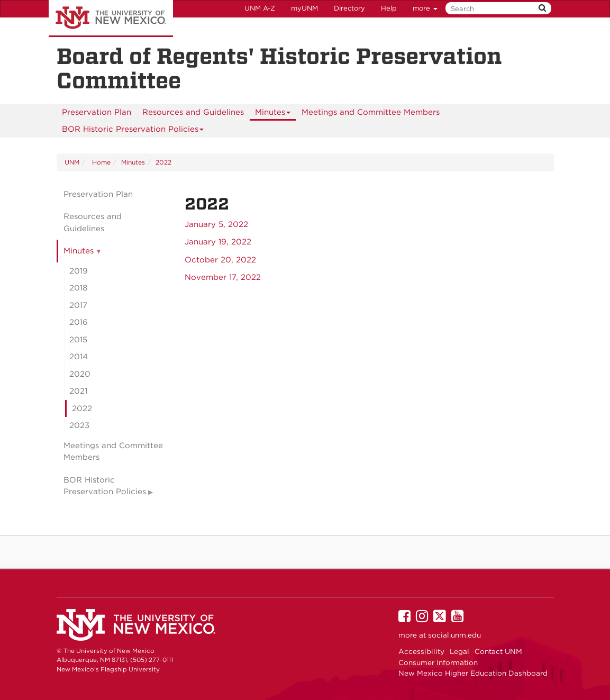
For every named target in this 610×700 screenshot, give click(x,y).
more (425, 8)
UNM (72, 162)
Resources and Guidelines (193, 112)
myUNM (304, 8)
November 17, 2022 (223, 277)
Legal (459, 651)
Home (100, 162)
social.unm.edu (454, 635)
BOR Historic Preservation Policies (133, 131)
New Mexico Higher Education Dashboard (473, 673)
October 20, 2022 (220, 260)
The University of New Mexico (111, 19)
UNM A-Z (260, 8)
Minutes (273, 114)
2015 (78, 340)
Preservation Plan (97, 112)
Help (389, 8)
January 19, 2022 (218, 242)
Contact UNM (498, 651)
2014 (79, 357)
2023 (79, 425)
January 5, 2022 (216, 224)
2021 (78, 391)
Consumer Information (438, 662)
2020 (80, 374)
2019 (79, 271)
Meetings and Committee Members (371, 112)
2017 (78, 305)
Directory (349, 8)
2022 (163, 162)
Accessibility (421, 651)
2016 (79, 322)
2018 (78, 288)
